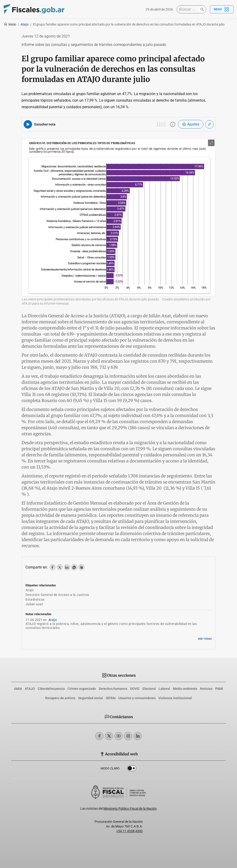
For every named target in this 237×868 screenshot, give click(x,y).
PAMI (219, 689)
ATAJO (30, 689)
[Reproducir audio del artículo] (28, 124)
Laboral (164, 689)
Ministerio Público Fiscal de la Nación (130, 809)
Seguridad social (91, 698)
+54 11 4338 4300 (129, 831)
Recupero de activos (60, 698)
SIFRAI (111, 698)
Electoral (149, 689)
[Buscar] (189, 9)
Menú (222, 9)
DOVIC (135, 689)
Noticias (206, 689)
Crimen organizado (82, 689)
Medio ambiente (185, 689)
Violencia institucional (175, 698)
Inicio (10, 24)
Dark (132, 769)
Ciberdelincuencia (51, 689)
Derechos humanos (113, 689)
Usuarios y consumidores (137, 698)
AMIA (18, 689)
